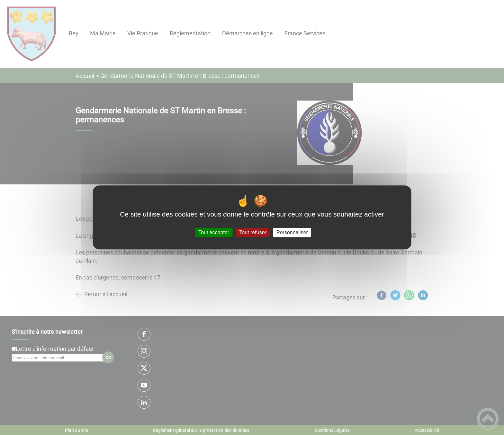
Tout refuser (253, 232)
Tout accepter (214, 232)
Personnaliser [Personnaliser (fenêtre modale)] (292, 232)
